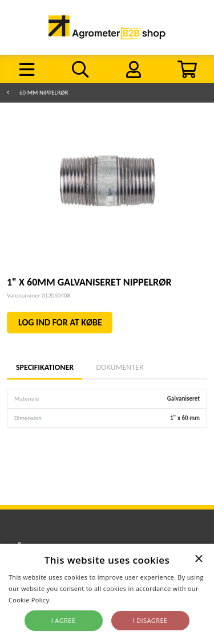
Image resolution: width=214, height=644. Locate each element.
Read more (70, 600)
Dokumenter (120, 367)
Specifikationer (45, 367)
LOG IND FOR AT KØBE (60, 322)
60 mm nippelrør (44, 93)
